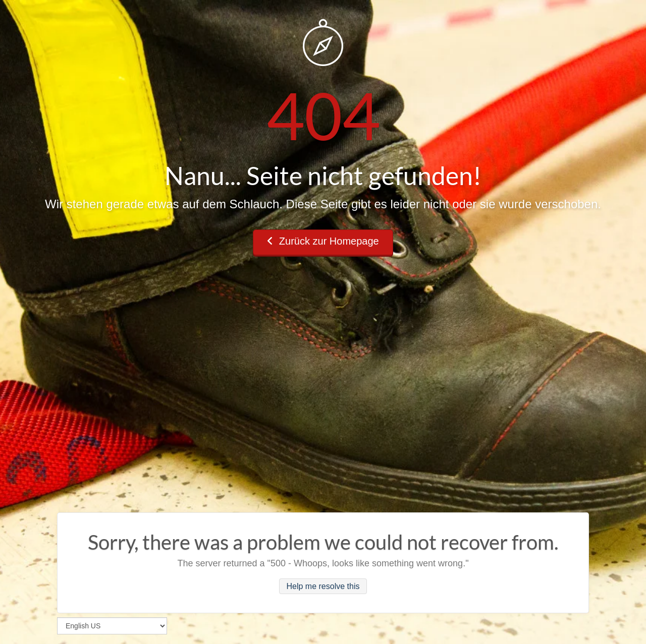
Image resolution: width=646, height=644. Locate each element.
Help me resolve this (323, 586)
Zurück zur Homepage (323, 241)
